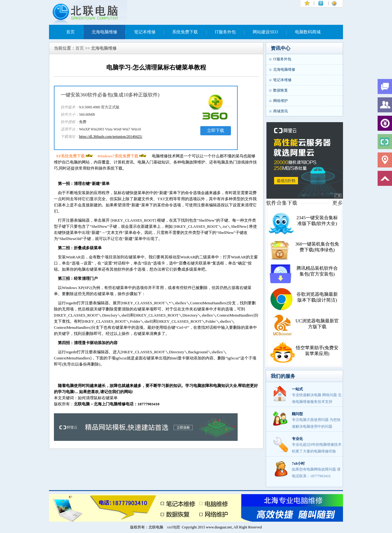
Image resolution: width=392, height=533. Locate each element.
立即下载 (216, 131)
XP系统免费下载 (75, 156)
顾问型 (297, 414)
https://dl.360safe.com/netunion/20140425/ (111, 137)
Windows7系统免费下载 (122, 156)
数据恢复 (281, 90)
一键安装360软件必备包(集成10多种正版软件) (110, 95)
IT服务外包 (225, 32)
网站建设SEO (265, 32)
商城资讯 (281, 111)
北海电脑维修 (104, 32)
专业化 (297, 439)
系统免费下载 (185, 32)
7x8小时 (298, 464)
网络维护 (281, 101)
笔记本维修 (145, 32)
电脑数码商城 (308, 32)
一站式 (297, 389)
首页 (70, 32)
